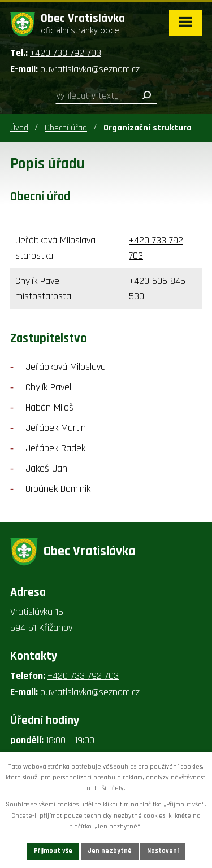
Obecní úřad (66, 128)
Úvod (19, 128)
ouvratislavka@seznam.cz (90, 69)
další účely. (109, 788)
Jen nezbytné (110, 851)
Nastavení (163, 851)
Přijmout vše (53, 851)
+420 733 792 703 (66, 53)
